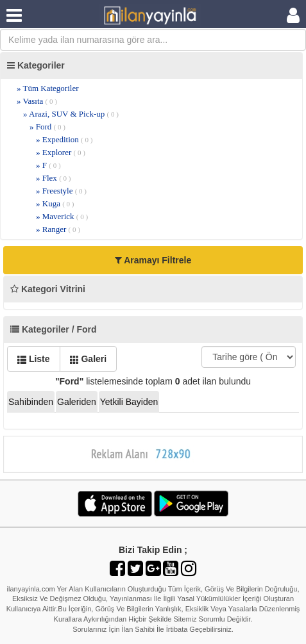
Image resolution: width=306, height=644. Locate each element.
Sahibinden (31, 402)
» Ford (47, 127)
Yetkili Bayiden (129, 402)
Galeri (89, 359)
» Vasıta (37, 101)
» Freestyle (61, 191)
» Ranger (58, 229)
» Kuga (55, 203)
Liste (34, 359)
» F (48, 165)
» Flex (53, 178)
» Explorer (61, 152)
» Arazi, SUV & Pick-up (71, 114)
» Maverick (62, 216)
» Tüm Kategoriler (48, 88)
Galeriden (77, 402)
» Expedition (64, 139)
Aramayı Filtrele (153, 260)
